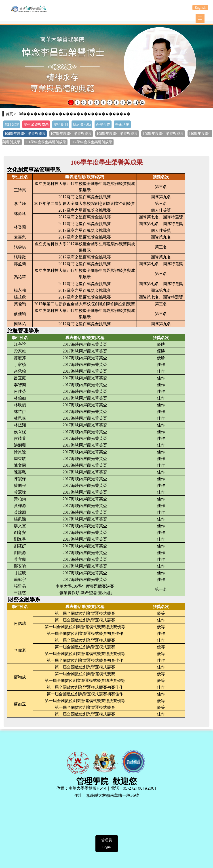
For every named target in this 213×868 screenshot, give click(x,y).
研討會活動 (82, 124)
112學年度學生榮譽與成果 (92, 142)
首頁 (9, 114)
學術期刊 (61, 124)
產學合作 (103, 124)
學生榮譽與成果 (36, 124)
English (200, 8)
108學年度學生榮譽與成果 (117, 134)
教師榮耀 (12, 124)
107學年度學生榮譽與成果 (71, 134)
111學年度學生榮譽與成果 (46, 142)
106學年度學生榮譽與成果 (25, 134)
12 (142, 103)
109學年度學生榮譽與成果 (163, 134)
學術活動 (122, 124)
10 (129, 103)
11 (136, 103)
